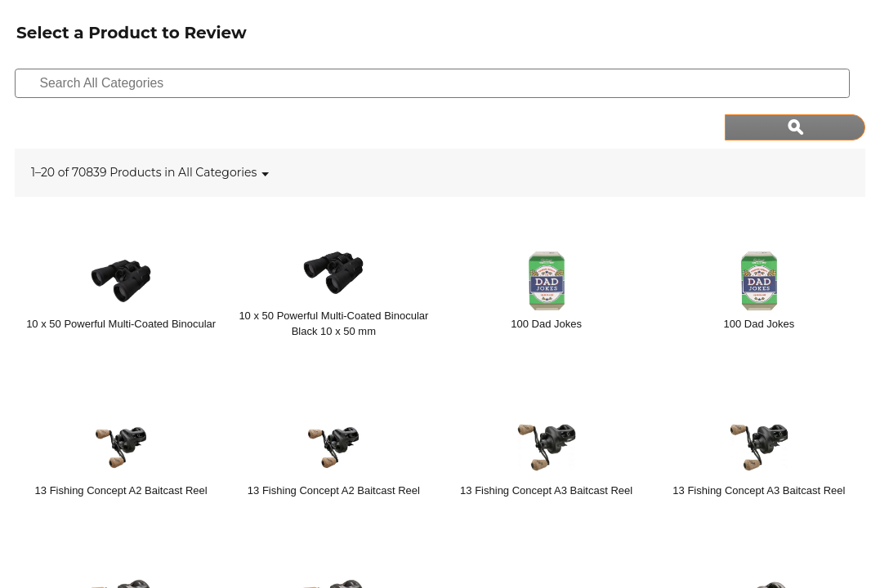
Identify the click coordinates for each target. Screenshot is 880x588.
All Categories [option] (217, 127)
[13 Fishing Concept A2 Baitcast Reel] (121, 410)
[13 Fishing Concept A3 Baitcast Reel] (547, 410)
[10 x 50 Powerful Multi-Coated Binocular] (121, 243)
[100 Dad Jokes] (547, 243)
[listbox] (217, 127)
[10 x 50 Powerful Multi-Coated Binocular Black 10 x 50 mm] (333, 243)
